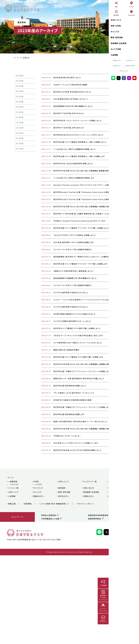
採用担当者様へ (131, 66)
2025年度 (16, 81)
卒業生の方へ (117, 66)
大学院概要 (31, 569)
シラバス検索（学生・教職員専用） (52, 589)
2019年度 (16, 112)
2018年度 (16, 117)
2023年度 (16, 91)
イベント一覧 (12, 573)
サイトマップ (31, 573)
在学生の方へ (131, 60)
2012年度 (16, 149)
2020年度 (16, 107)
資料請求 (50, 573)
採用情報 (26, 589)
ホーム (9, 562)
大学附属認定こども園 (41, 604)
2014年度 (16, 138)
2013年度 (16, 143)
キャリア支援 (116, 49)
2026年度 (16, 76)
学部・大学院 (116, 26)
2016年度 (16, 128)
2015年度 (16, 133)
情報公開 (10, 589)
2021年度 (16, 102)
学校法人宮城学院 (40, 600)
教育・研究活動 (117, 37)
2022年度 (16, 96)
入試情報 (114, 55)
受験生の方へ (117, 60)
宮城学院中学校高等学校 (79, 600)
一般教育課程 (12, 569)
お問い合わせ (124, 71)
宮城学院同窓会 (76, 604)
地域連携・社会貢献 (119, 43)
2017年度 (16, 123)
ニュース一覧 (90, 567)
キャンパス (115, 32)
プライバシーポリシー (84, 589)
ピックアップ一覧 (72, 567)
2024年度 (16, 86)
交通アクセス (90, 573)
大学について (116, 20)
